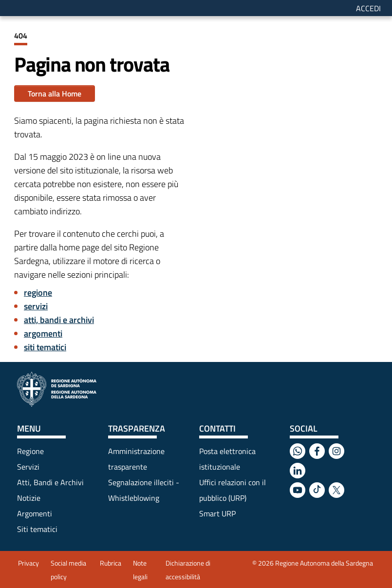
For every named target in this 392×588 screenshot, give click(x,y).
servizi (36, 306)
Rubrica (111, 563)
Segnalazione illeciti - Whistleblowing (144, 490)
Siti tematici (37, 529)
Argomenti (35, 513)
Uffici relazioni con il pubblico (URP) (233, 490)
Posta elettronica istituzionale (227, 459)
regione (38, 293)
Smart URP (217, 513)
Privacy (28, 563)
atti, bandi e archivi (59, 320)
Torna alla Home (55, 94)
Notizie (29, 498)
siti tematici (45, 347)
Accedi (368, 8)
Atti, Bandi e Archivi (50, 482)
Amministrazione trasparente (136, 459)
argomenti (43, 333)
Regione (30, 451)
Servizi (28, 467)
